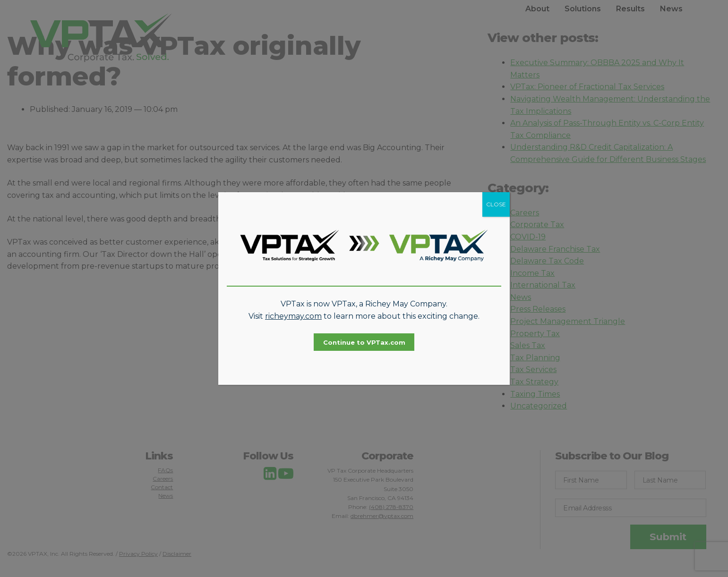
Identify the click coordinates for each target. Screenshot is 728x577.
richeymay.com (293, 316)
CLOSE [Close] (496, 204)
